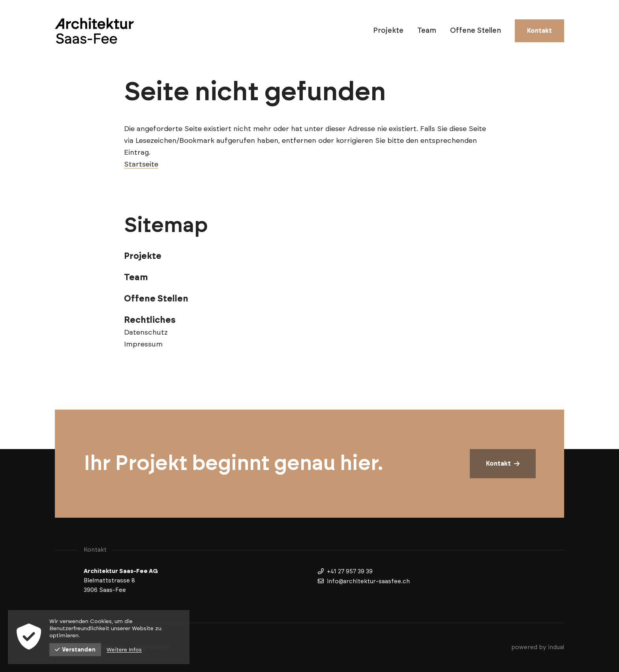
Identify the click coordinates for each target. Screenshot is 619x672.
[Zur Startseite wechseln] (94, 31)
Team (136, 277)
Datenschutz (146, 333)
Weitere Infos (124, 650)
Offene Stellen (156, 299)
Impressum (143, 344)
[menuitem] (388, 31)
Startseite (141, 165)
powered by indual (538, 647)
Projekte (143, 256)
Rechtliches (150, 320)
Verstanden (75, 650)
